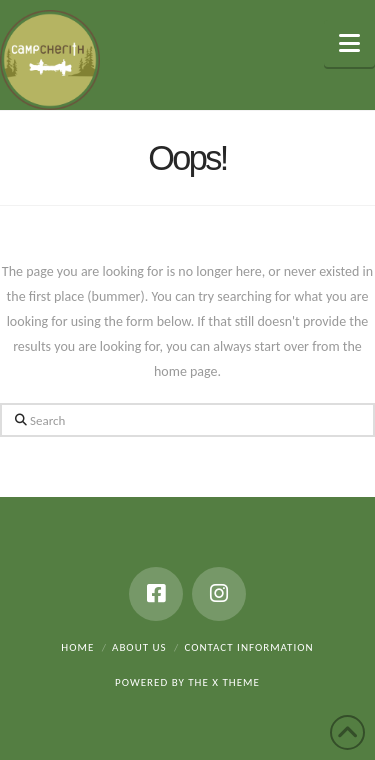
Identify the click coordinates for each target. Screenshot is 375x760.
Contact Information (248, 647)
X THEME (236, 682)
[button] (349, 43)
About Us (139, 647)
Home (77, 647)
